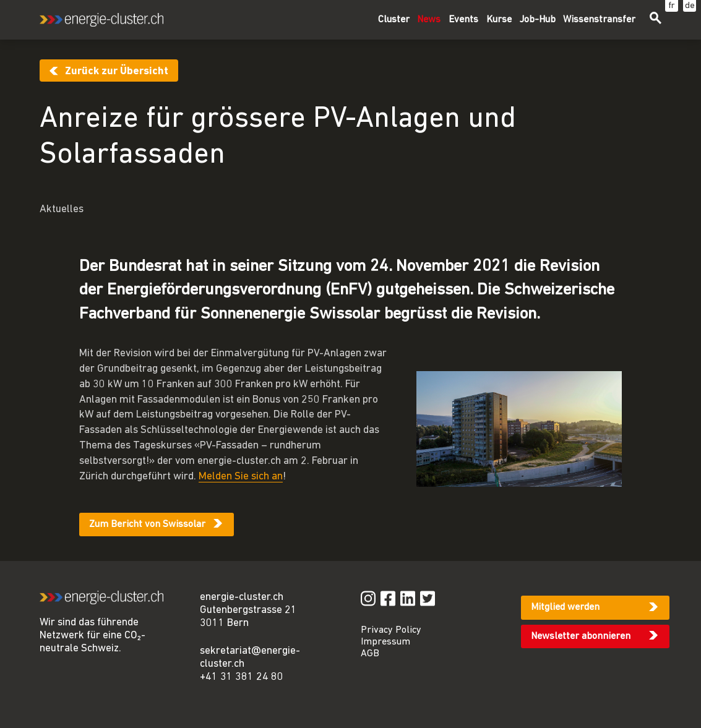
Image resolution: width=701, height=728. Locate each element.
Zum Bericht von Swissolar (147, 525)
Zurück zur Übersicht (117, 71)
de (690, 6)
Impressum (385, 642)
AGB (370, 654)
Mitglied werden (565, 607)
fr (672, 6)
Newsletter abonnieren (581, 636)
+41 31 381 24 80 (242, 677)
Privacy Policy (391, 630)
